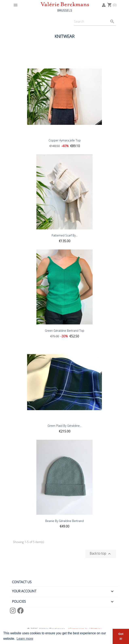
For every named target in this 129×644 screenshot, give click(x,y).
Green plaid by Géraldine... (64, 426)
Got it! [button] (121, 636)
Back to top (101, 554)
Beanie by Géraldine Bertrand (64, 521)
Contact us (22, 582)
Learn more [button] (25, 639)
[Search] (95, 22)
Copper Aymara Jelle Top (65, 140)
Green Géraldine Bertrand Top (65, 331)
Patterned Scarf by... (64, 235)
